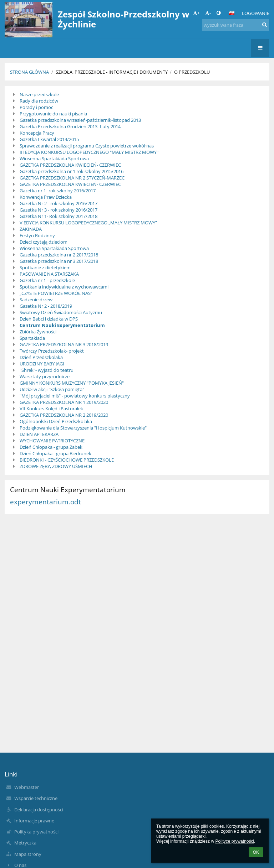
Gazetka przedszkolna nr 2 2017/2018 (59, 255)
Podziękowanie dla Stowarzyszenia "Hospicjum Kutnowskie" (83, 428)
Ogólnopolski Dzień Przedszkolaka (56, 421)
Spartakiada (32, 338)
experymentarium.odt (45, 502)
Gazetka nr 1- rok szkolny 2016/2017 (58, 191)
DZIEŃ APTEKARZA (39, 434)
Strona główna (29, 72)
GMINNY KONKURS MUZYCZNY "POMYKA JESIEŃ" (72, 383)
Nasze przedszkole (39, 94)
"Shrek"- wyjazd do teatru (47, 370)
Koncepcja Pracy (37, 133)
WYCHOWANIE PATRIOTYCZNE (52, 441)
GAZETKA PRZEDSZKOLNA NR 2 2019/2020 (64, 415)
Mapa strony (28, 854)
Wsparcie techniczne (36, 798)
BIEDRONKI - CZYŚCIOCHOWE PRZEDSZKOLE (67, 460)
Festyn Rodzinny (37, 235)
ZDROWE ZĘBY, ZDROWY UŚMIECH (56, 466)
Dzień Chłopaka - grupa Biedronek (55, 453)
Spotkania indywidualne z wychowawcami (64, 287)
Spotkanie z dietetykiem (45, 267)
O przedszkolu (192, 72)
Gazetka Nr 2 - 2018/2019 (46, 306)
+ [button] (196, 13)
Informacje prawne (34, 821)
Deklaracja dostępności (39, 810)
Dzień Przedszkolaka (41, 357)
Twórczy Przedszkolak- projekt (52, 351)
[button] (232, 13)
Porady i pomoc (36, 107)
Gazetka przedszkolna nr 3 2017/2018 (59, 261)
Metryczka (25, 843)
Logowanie (256, 13)
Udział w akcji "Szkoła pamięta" (52, 389)
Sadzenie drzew (36, 300)
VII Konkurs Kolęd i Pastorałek (51, 409)
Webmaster (27, 787)
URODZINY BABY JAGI (42, 364)
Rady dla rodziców (39, 101)
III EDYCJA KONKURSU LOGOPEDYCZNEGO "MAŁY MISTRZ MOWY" (89, 152)
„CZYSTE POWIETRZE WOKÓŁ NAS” (56, 293)
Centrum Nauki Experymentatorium (62, 325)
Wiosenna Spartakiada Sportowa (54, 158)
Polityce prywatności (235, 841)
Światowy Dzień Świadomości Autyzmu (61, 312)
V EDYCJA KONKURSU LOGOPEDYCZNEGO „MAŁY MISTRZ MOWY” (88, 223)
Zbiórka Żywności (38, 332)
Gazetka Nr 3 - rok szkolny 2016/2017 (59, 210)
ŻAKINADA (31, 229)
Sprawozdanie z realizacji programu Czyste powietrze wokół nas (87, 146)
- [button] (208, 13)
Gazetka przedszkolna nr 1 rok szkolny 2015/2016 (72, 171)
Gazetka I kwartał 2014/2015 (49, 139)
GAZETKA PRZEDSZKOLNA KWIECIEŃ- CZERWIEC (70, 165)
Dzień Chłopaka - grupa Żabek (51, 447)
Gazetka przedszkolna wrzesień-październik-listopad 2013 (80, 120)
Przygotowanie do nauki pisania (53, 114)
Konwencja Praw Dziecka (46, 197)
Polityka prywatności (36, 832)
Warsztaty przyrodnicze (45, 376)
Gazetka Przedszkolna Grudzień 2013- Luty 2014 (70, 126)
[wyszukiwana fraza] (235, 25)
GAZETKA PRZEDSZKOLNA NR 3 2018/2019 (64, 344)
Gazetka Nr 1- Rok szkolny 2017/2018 (59, 216)
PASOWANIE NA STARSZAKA (49, 274)
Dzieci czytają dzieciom (44, 242)
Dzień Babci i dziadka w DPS (49, 319)
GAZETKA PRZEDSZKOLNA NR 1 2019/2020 (64, 402)
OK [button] (256, 852)
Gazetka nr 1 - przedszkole (47, 280)
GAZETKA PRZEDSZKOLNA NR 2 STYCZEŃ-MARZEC (72, 178)
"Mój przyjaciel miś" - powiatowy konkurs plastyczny (75, 396)
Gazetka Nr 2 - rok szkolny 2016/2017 (59, 203)
